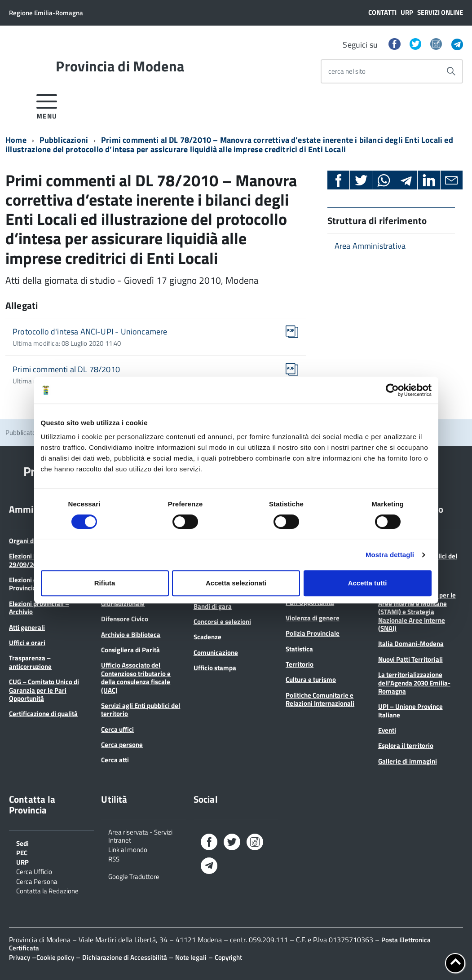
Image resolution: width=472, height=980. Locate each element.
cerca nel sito (347, 71)
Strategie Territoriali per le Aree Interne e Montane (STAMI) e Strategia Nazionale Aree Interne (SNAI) (417, 612)
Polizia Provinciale (313, 633)
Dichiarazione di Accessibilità (125, 957)
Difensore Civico (125, 619)
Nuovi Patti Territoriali (410, 659)
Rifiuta (105, 583)
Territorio (300, 664)
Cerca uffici (117, 729)
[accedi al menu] (47, 105)
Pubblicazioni (64, 140)
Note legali (191, 957)
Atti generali (27, 627)
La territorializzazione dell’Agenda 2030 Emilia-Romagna (414, 683)
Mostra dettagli (390, 555)
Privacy (20, 957)
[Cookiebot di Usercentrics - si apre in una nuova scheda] (392, 390)
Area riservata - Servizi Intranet (140, 835)
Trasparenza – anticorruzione (30, 662)
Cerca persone (122, 745)
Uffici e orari (27, 643)
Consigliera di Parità (130, 650)
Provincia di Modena (120, 66)
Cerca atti (115, 760)
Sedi (22, 843)
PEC (22, 852)
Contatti (382, 12)
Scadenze (207, 637)
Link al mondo (128, 849)
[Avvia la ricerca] (451, 71)
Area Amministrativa (370, 246)
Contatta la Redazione (47, 890)
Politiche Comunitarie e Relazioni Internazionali (320, 699)
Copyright (228, 957)
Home (16, 140)
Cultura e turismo (311, 679)
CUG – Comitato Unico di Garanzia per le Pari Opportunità (44, 690)
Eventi (387, 730)
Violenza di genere (313, 618)
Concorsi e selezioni (222, 622)
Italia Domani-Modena (411, 644)
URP (407, 12)
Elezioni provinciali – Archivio (39, 608)
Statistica (299, 649)
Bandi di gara (213, 606)
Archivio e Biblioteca (131, 635)
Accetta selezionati (236, 583)
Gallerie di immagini (408, 761)
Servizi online (440, 12)
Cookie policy (55, 957)
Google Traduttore (134, 876)
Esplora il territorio (406, 745)
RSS (114, 858)
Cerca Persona (37, 881)
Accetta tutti (368, 583)
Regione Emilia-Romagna (46, 13)
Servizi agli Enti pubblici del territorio (141, 710)
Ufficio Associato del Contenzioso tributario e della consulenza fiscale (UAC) (136, 677)
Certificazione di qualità (43, 714)
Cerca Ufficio (34, 871)
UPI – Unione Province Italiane (410, 710)
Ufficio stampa (215, 668)
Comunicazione (216, 653)
